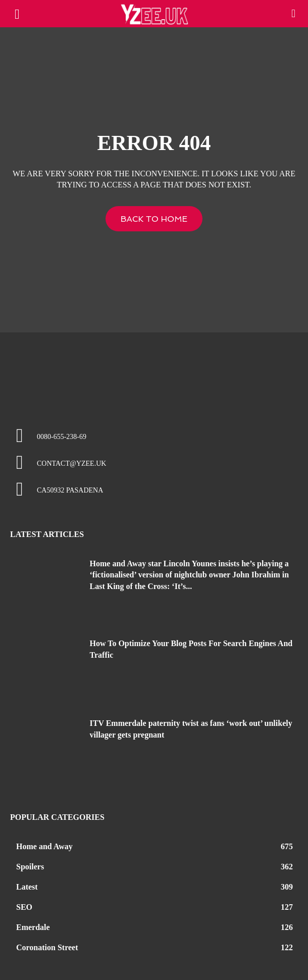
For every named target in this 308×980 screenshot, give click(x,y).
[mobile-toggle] (17, 14)
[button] (294, 14)
